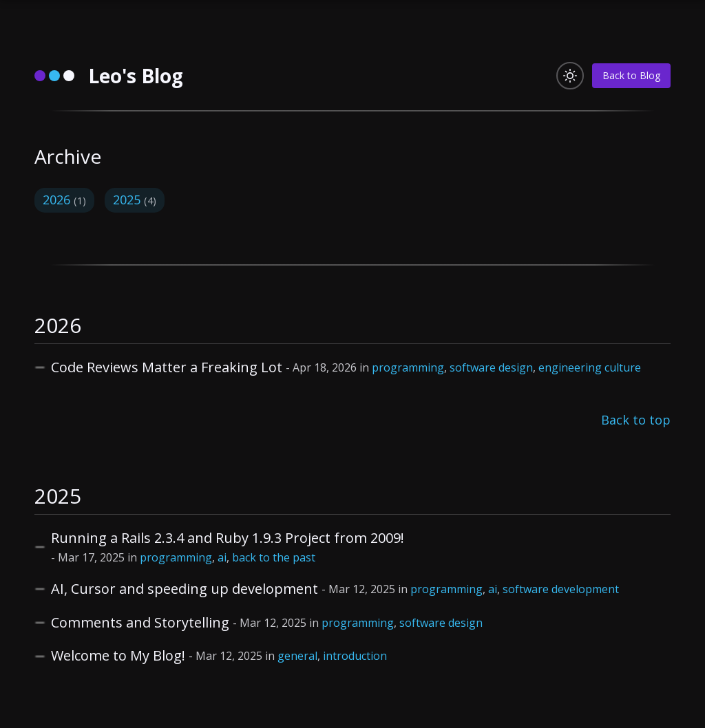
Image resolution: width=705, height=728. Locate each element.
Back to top (636, 420)
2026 (64, 200)
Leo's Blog (136, 76)
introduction (355, 656)
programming (408, 367)
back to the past (274, 557)
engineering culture (590, 367)
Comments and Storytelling (140, 622)
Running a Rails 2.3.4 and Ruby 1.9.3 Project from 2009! (228, 538)
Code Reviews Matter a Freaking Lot (167, 367)
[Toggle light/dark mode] (570, 76)
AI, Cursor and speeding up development (185, 589)
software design (491, 367)
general (297, 656)
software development (561, 589)
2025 (135, 200)
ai (222, 557)
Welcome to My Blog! (118, 655)
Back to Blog (631, 75)
